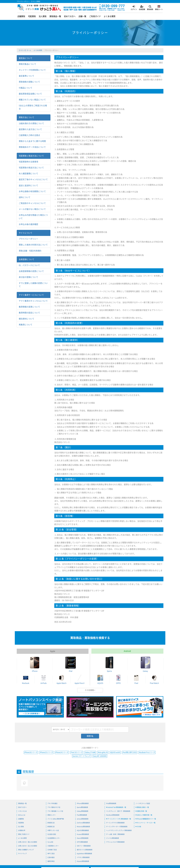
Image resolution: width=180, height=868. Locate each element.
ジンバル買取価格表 (113, 838)
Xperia (109, 664)
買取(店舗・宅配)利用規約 (30, 251)
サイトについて (26, 233)
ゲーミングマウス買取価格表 (115, 823)
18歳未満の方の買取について (31, 123)
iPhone (35, 664)
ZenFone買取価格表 (83, 823)
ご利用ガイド (95, 16)
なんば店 (50, 842)
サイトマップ (22, 854)
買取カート (159, 8)
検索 (90, 736)
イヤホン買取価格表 (83, 857)
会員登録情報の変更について (31, 271)
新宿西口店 (51, 823)
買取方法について (27, 117)
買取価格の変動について (29, 82)
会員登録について (27, 259)
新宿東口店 (51, 827)
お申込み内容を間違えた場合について (33, 217)
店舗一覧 (82, 16)
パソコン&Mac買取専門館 (56, 819)
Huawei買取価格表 (83, 834)
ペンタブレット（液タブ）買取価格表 (118, 811)
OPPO (118, 679)
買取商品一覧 (55, 16)
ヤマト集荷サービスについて (31, 295)
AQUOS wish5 (115, 752)
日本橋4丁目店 (52, 850)
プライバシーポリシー (28, 239)
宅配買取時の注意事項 (28, 162)
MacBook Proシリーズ (147, 752)
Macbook (26, 679)
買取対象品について (27, 64)
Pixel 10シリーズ (77, 752)
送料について (25, 197)
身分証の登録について (28, 277)
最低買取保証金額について (30, 94)
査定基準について (27, 76)
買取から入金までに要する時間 (32, 141)
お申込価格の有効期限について (32, 191)
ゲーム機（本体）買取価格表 (115, 834)
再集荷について (26, 325)
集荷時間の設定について (29, 313)
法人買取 (43, 16)
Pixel (136, 679)
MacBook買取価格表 (113, 815)
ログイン (134, 8)
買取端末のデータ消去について (32, 147)
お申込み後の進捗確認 (28, 224)
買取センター (52, 815)
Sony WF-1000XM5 (100, 756)
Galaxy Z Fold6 (90, 752)
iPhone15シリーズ (46, 752)
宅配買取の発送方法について (31, 168)
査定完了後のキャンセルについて (33, 179)
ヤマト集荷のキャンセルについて (33, 301)
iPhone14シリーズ (62, 752)
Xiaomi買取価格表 (83, 838)
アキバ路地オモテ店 (54, 807)
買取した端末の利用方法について (33, 245)
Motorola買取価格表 (83, 827)
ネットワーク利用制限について (32, 70)
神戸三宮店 (51, 854)
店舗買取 (21, 16)
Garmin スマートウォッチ (82, 756)
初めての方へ (70, 16)
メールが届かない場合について (32, 209)
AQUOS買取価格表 (83, 830)
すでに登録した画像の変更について (33, 285)
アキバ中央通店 (52, 803)
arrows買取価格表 (83, 819)
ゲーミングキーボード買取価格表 (117, 827)
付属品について (26, 88)
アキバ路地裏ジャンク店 (55, 811)
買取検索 (150, 8)
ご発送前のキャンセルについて (32, 203)
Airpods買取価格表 (83, 861)
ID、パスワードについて (29, 265)
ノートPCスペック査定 (143, 803)
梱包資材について (27, 319)
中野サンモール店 (53, 830)
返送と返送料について (28, 185)
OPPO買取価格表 (82, 842)
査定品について (26, 58)
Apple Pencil (80, 679)
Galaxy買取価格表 (83, 811)
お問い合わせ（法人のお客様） (28, 846)
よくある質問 (109, 16)
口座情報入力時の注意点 (29, 135)
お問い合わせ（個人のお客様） (28, 842)
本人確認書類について (28, 174)
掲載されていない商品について (32, 100)
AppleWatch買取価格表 (84, 854)
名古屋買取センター (54, 838)
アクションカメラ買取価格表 (115, 842)
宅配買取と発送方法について (31, 156)
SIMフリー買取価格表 (84, 846)
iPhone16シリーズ (31, 752)
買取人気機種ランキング (26, 850)
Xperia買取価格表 (82, 807)
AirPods (44, 679)
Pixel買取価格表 (82, 815)
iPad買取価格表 (111, 803)
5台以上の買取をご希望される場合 (33, 107)
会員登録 (142, 8)
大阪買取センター (53, 846)
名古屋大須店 (52, 834)
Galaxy (145, 664)
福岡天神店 (51, 861)
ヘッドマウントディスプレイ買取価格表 (119, 830)
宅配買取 (32, 16)
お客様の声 (22, 830)
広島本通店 (51, 857)
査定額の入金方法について (30, 129)
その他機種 (90, 690)
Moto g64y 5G (103, 752)
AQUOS (100, 679)
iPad (71, 664)
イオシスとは (22, 811)
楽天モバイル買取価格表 (85, 850)
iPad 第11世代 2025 (130, 752)
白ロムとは (22, 815)
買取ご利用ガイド (24, 834)
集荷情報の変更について (29, 307)
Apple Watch (62, 679)
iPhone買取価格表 (83, 803)
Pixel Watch (154, 679)
